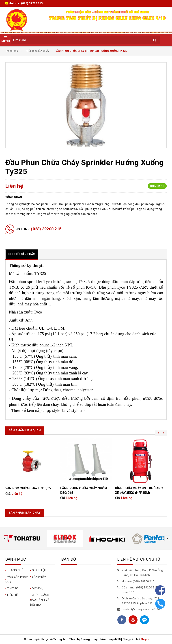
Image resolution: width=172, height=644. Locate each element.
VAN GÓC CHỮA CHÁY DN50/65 (28, 488)
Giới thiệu (39, 570)
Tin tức (13, 588)
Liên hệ (12, 595)
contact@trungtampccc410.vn (142, 609)
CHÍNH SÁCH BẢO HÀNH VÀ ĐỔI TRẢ (40, 600)
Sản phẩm (39, 577)
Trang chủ (15, 570)
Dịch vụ (38, 588)
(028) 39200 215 (32, 3)
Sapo (145, 639)
